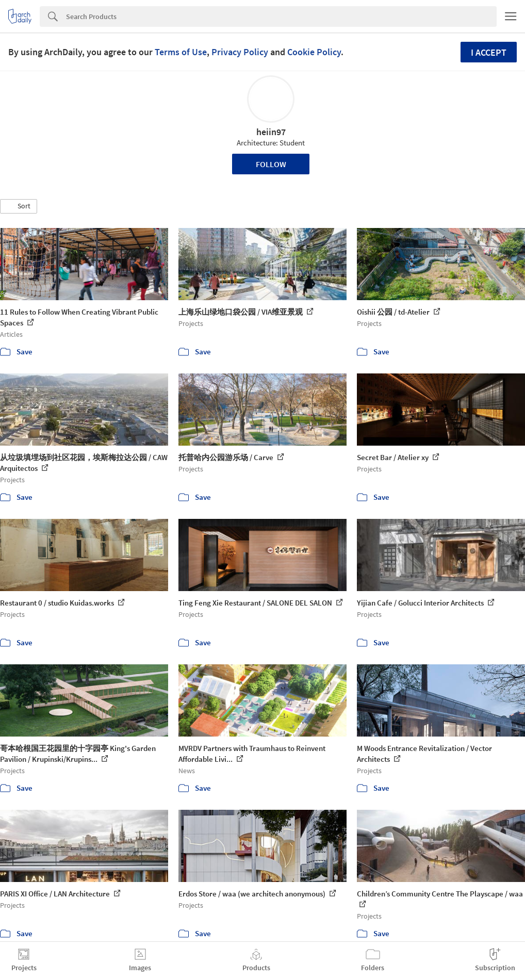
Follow (271, 164)
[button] (19, 206)
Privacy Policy (240, 52)
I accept (489, 52)
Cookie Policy (314, 52)
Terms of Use (181, 52)
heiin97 (271, 132)
